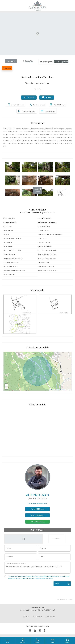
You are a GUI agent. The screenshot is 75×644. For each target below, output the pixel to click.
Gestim (47, 626)
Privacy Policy (37, 616)
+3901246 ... (37, 509)
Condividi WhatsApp (27, 111)
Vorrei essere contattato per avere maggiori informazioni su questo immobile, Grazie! (37, 568)
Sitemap (26, 616)
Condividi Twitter (37, 105)
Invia (57, 584)
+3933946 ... (37, 515)
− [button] (6, 388)
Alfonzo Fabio (37, 495)
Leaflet (51, 390)
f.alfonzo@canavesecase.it (38, 503)
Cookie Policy (50, 616)
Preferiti (30, 97)
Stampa (48, 97)
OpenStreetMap (61, 390)
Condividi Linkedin (58, 104)
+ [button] (6, 385)
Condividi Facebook (16, 104)
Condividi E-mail (48, 111)
